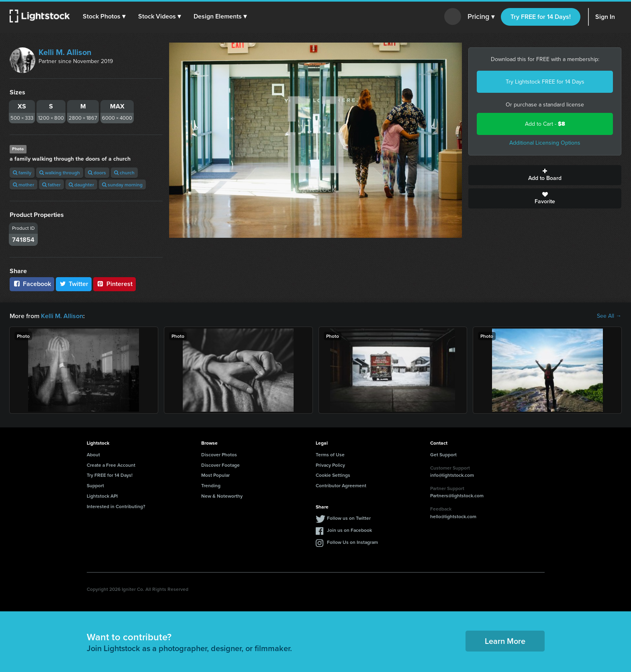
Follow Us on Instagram (352, 542)
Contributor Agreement (341, 485)
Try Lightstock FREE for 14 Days (545, 82)
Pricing (481, 17)
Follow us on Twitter (349, 518)
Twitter (74, 284)
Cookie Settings (333, 475)
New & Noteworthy (222, 496)
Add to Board (545, 175)
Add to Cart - (545, 124)
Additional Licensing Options (545, 143)
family (22, 173)
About (93, 454)
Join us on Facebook (349, 530)
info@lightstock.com (452, 475)
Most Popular (215, 475)
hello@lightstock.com (453, 516)
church (124, 173)
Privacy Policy (330, 465)
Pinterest (114, 284)
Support (95, 485)
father (51, 185)
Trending (211, 485)
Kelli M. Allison (65, 52)
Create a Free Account (111, 465)
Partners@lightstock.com (457, 495)
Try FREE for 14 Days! (541, 17)
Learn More (505, 641)
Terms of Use (330, 454)
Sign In (605, 17)
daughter (81, 185)
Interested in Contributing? (116, 506)
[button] (104, 16)
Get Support (443, 454)
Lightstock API (102, 496)
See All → (609, 316)
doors (97, 173)
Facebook (32, 284)
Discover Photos (219, 454)
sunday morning (122, 185)
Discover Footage (221, 465)
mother (23, 185)
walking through (60, 173)
